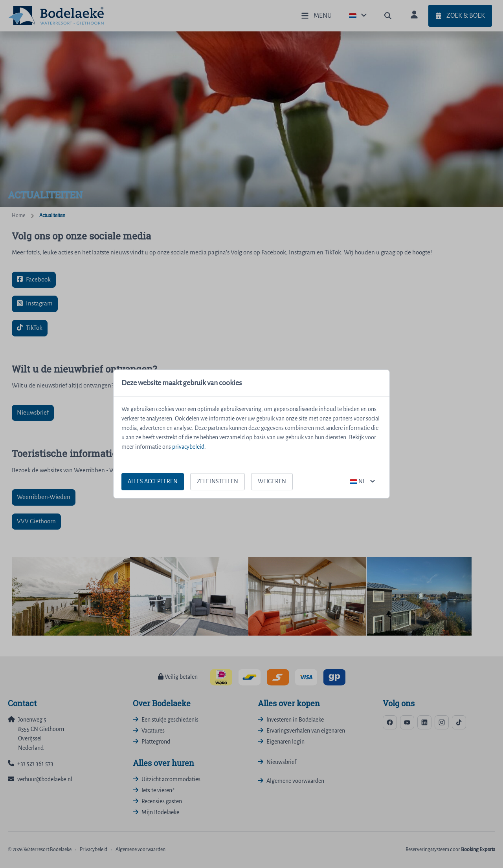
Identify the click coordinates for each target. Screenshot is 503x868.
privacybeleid (188, 447)
